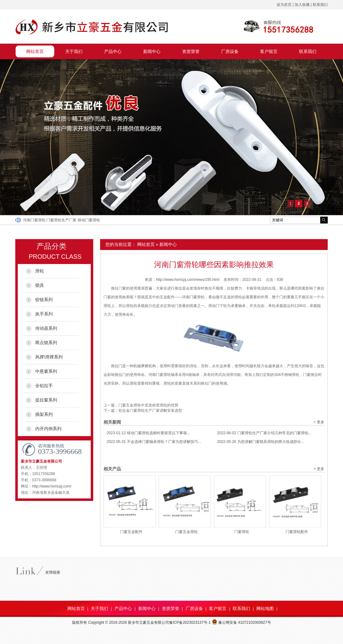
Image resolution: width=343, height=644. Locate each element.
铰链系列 (44, 300)
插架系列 (44, 414)
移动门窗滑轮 (89, 220)
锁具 (40, 285)
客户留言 (269, 51)
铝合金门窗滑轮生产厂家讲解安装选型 (150, 411)
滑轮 (40, 271)
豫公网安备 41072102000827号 (241, 622)
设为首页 (284, 5)
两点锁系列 (46, 343)
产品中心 (113, 51)
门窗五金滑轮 (186, 532)
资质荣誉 (191, 51)
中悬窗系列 (46, 371)
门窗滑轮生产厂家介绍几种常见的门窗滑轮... (264, 433)
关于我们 (74, 51)
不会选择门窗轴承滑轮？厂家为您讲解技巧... (154, 442)
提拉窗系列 (46, 400)
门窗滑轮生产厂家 (62, 220)
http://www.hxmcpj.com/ (52, 486)
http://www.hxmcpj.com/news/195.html (188, 280)
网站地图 (265, 608)
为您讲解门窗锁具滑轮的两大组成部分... (261, 442)
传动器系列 (46, 328)
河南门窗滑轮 (35, 220)
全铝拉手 (44, 386)
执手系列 (44, 314)
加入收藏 (302, 5)
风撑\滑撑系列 (49, 357)
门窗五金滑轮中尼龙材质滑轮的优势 (148, 405)
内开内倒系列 (48, 429)
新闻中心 (152, 51)
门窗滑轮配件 (297, 532)
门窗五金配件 (131, 532)
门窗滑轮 (242, 532)
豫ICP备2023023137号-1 (190, 622)
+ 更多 (319, 422)
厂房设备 (230, 51)
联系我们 (320, 5)
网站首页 (35, 51)
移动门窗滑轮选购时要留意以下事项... (148, 433)
